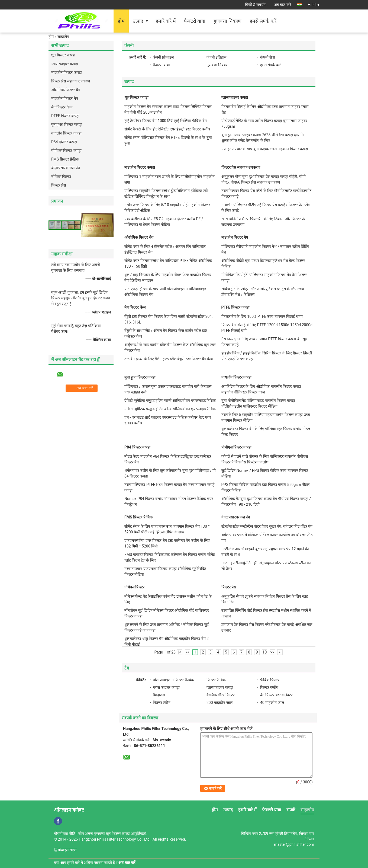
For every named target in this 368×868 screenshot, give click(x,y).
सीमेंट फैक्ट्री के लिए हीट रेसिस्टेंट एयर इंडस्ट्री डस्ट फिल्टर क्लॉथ (167, 129)
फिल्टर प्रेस (59, 185)
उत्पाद (138, 21)
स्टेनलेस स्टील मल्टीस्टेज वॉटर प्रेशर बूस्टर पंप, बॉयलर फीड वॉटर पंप (267, 526)
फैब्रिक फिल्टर (270, 680)
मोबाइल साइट (65, 850)
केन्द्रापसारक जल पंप (66, 168)
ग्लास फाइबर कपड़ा (65, 64)
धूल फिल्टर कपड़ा (63, 55)
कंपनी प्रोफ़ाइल (163, 57)
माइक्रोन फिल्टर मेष (65, 98)
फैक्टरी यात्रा (195, 21)
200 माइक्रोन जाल (219, 703)
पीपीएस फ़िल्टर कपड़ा (66, 150)
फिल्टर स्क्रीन (162, 703)
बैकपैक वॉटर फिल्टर (221, 695)
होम (121, 21)
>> (272, 652)
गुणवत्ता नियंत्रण (227, 21)
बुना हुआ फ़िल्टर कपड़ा (67, 124)
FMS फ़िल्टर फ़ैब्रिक (65, 159)
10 (265, 652)
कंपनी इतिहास (216, 57)
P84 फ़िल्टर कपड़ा (64, 142)
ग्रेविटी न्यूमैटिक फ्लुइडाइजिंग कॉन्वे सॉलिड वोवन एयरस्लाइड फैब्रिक (170, 401)
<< (187, 652)
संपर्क (291, 810)
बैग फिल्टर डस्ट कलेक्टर (276, 695)
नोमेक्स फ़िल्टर (61, 177)
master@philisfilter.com (294, 844)
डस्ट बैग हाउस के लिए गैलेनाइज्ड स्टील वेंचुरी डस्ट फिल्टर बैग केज (169, 359)
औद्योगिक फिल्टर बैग (66, 90)
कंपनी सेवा (268, 57)
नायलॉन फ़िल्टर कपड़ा (66, 133)
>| (280, 652)
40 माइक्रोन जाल (272, 703)
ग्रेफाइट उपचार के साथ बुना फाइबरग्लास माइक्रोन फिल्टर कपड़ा (265, 149)
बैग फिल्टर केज (62, 107)
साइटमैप (307, 810)
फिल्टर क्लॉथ (269, 687)
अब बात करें (283, 5)
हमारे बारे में (166, 21)
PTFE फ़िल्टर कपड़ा (65, 116)
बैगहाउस (159, 695)
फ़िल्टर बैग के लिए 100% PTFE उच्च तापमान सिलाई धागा (262, 316)
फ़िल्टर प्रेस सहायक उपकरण (71, 81)
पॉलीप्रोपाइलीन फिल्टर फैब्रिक (173, 680)
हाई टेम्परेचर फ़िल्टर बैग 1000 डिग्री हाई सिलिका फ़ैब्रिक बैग (166, 121)
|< (180, 652)
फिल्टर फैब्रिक (216, 680)
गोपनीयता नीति (65, 834)
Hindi (314, 5)
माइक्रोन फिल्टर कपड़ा (67, 72)
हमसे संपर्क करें (263, 21)
